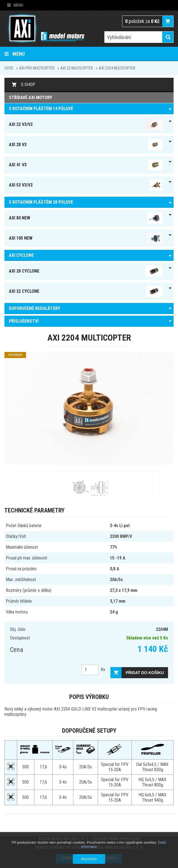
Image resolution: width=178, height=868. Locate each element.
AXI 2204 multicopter (117, 68)
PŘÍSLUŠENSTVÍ (24, 321)
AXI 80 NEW (86, 218)
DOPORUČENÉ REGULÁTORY (34, 308)
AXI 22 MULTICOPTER (77, 68)
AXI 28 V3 (86, 145)
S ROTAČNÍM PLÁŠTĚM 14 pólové (41, 109)
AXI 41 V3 (86, 165)
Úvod (9, 68)
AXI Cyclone (21, 255)
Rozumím (89, 859)
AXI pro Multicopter (37, 68)
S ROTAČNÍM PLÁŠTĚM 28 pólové (41, 202)
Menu (15, 5)
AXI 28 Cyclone (86, 271)
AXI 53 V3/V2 (86, 185)
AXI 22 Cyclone (86, 291)
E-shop (28, 85)
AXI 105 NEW (86, 238)
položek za (142, 21)
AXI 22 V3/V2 (86, 125)
